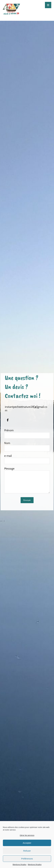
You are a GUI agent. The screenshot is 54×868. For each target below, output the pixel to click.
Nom (27, 446)
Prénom (27, 434)
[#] (8, 420)
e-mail (27, 459)
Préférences (27, 859)
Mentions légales (20, 864)
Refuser (27, 851)
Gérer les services (27, 835)
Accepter (27, 843)
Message (27, 481)
